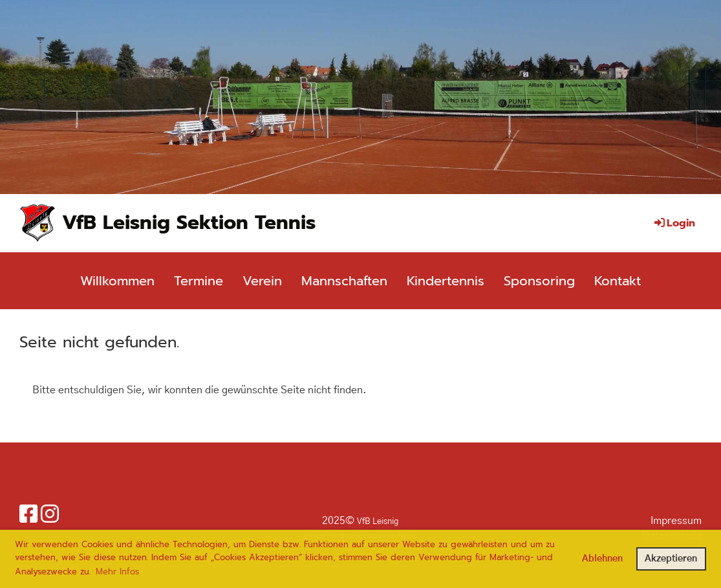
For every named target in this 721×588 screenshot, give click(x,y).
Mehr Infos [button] (117, 572)
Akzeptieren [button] (671, 559)
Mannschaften (344, 281)
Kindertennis (446, 281)
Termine (199, 281)
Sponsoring (539, 281)
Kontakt (618, 281)
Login (674, 223)
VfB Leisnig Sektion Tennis (189, 223)
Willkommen (117, 281)
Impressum (676, 521)
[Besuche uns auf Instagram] (50, 515)
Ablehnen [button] (602, 559)
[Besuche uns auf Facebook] (28, 515)
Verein (262, 281)
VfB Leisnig (378, 522)
